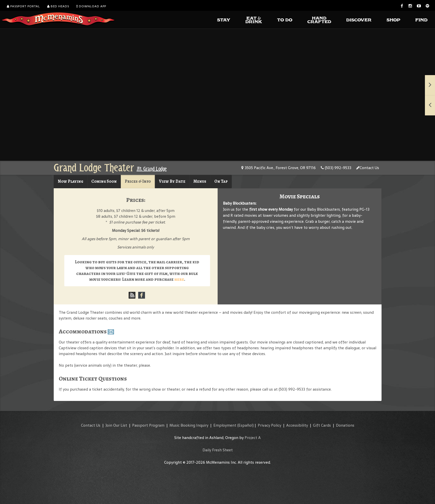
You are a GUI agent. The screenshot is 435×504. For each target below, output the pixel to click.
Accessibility (297, 425)
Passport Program (148, 425)
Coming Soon (104, 181)
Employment (225, 425)
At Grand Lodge (152, 169)
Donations (345, 425)
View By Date (172, 181)
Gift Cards (322, 425)
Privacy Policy (269, 425)
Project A (253, 438)
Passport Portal (23, 6)
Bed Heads (58, 6)
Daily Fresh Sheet (218, 450)
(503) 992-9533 (336, 168)
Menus (200, 181)
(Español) (245, 425)
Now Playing (70, 181)
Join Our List (116, 425)
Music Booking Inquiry (189, 425)
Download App (91, 6)
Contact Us (368, 168)
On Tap (221, 181)
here (179, 279)
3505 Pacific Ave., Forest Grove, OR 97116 (279, 168)
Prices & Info (138, 181)
